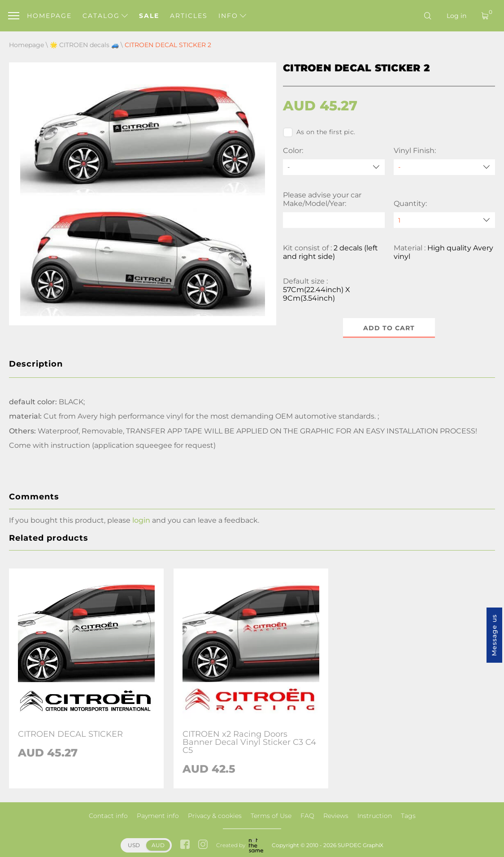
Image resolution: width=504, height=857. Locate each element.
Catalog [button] (105, 16)
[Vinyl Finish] (444, 167)
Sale (149, 16)
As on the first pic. (319, 132)
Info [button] (232, 16)
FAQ (307, 816)
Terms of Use (271, 816)
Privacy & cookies (215, 816)
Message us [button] (494, 635)
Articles (189, 16)
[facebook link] (185, 845)
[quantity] (444, 220)
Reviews (336, 816)
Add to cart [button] (389, 328)
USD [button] (134, 845)
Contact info (108, 816)
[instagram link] (203, 845)
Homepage (49, 16)
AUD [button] (158, 845)
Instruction (375, 816)
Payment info (158, 816)
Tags (408, 816)
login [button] (141, 520)
